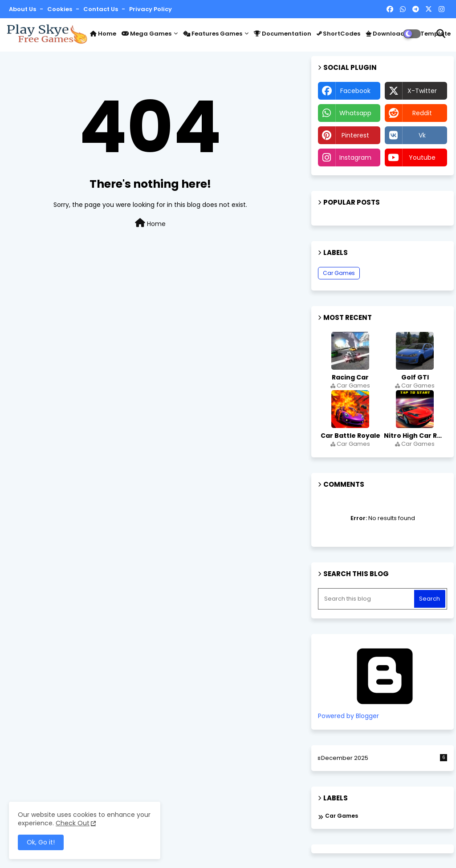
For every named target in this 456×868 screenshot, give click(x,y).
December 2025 (384, 758)
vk (422, 135)
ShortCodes (338, 34)
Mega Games (147, 34)
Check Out (73, 823)
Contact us (101, 9)
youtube (422, 157)
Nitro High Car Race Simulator (415, 436)
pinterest (355, 135)
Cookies (60, 9)
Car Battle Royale (350, 436)
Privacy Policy (151, 9)
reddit (422, 113)
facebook (355, 91)
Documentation (283, 34)
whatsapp (355, 113)
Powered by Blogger (385, 712)
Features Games (213, 34)
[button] (441, 34)
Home (103, 34)
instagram (355, 157)
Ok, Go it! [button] (41, 842)
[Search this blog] (367, 599)
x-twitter (422, 91)
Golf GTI (415, 377)
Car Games (339, 273)
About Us (23, 9)
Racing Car (350, 377)
